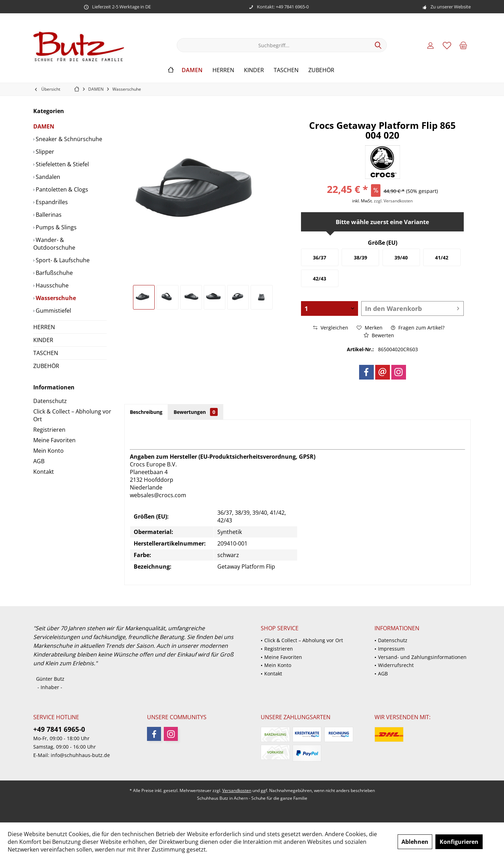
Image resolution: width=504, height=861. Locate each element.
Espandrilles (51, 202)
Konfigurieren (459, 842)
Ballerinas (48, 215)
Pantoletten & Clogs (61, 189)
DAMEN (44, 126)
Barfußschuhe (54, 273)
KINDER (43, 340)
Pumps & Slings (55, 227)
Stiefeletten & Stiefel (62, 164)
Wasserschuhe (55, 298)
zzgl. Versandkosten (393, 201)
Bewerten (379, 335)
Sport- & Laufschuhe (62, 260)
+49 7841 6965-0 (59, 729)
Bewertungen (196, 412)
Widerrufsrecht (396, 665)
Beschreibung (146, 412)
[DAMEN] (192, 70)
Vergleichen (331, 328)
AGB (39, 461)
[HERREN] (223, 70)
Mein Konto (48, 451)
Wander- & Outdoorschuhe (54, 244)
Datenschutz (50, 401)
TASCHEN (46, 353)
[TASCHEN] (286, 70)
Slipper (44, 152)
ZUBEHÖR (46, 366)
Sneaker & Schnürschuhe (68, 139)
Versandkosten (237, 790)
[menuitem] (463, 45)
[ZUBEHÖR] (321, 70)
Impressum (391, 649)
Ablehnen (415, 842)
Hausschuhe (51, 285)
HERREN (44, 327)
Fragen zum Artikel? (418, 328)
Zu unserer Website (451, 7)
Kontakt (44, 472)
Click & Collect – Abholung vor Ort (72, 415)
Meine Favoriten (54, 440)
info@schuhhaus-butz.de (80, 755)
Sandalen (47, 177)
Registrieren (49, 430)
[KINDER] (254, 70)
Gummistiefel (53, 311)
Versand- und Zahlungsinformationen (422, 657)
